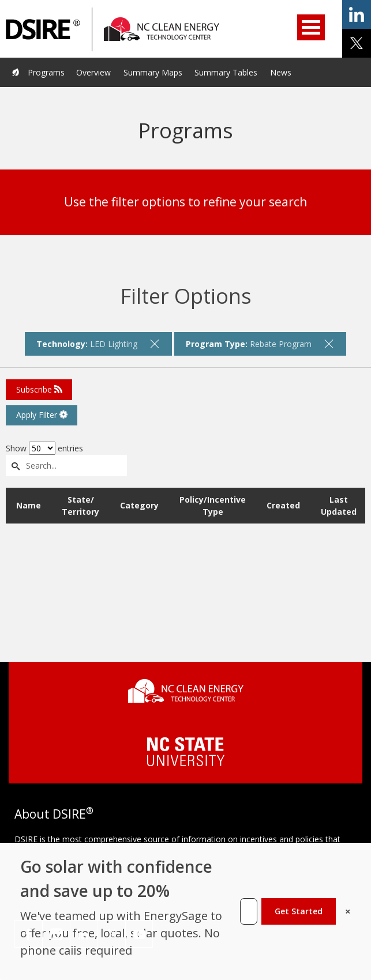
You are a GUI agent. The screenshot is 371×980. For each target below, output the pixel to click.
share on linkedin (357, 14)
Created (283, 505)
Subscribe (39, 389)
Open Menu (311, 27)
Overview (93, 72)
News (281, 72)
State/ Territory (80, 506)
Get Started (299, 911)
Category (139, 505)
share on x (357, 43)
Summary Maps (153, 72)
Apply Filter (42, 415)
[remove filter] (155, 344)
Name (29, 505)
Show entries (44, 448)
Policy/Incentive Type (213, 506)
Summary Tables (226, 72)
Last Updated (339, 506)
